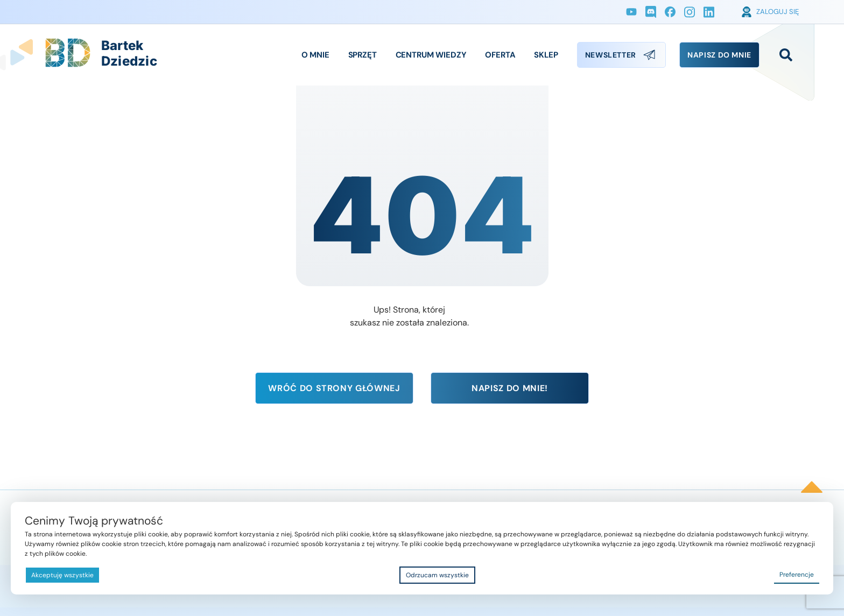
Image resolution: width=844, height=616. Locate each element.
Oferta (500, 55)
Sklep (546, 55)
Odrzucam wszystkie (437, 575)
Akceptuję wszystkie (62, 575)
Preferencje (797, 575)
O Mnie (315, 55)
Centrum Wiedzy (431, 55)
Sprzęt (363, 55)
